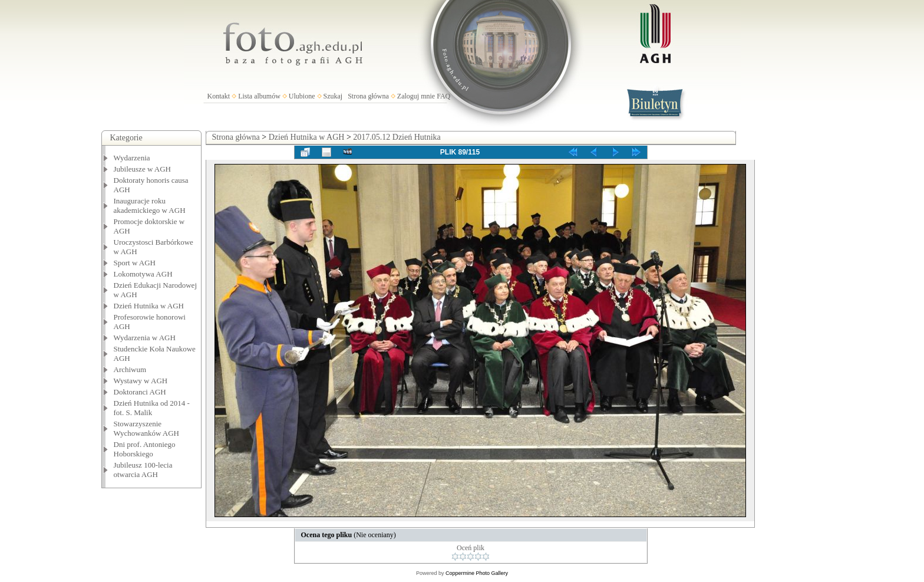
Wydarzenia (132, 158)
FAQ (443, 96)
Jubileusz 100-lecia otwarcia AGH (143, 470)
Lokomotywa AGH (143, 274)
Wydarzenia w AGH (145, 338)
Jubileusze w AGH (143, 169)
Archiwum (130, 369)
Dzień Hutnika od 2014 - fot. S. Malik (152, 408)
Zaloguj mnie (416, 96)
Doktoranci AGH (140, 392)
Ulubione (302, 96)
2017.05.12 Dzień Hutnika (397, 137)
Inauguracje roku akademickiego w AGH (150, 205)
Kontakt (219, 96)
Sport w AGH (135, 263)
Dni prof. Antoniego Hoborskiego (145, 449)
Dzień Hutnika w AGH (149, 306)
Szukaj (333, 96)
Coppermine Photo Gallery (477, 573)
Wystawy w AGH (141, 381)
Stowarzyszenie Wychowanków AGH (147, 428)
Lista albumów (259, 96)
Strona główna (368, 96)
